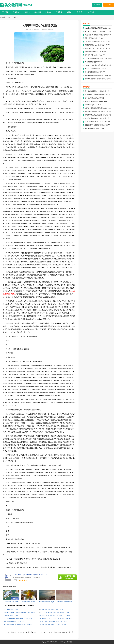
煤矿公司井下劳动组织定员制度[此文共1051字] (55, 613)
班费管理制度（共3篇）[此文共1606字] (98, 45)
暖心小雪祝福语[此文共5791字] (95, 72)
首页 (9, 17)
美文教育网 (54, 642)
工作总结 (16, 12)
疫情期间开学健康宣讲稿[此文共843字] (98, 125)
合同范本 (59, 12)
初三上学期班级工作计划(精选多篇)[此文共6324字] (20, 613)
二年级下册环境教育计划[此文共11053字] (98, 59)
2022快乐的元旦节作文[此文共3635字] (97, 122)
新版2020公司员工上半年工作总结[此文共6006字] (56, 619)
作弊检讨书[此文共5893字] (12, 616)
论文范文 (28, 5)
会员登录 (97, 5)
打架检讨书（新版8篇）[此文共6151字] (53, 625)
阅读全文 (44, 30)
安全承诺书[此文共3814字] (93, 105)
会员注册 (109, 5)
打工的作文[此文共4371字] (12, 610)
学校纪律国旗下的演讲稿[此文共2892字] (98, 76)
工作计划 (5, 12)
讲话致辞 (91, 12)
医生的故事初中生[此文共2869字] (96, 102)
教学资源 (38, 12)
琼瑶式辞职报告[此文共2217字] (14, 622)
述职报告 (27, 12)
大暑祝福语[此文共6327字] (93, 62)
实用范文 (70, 12)
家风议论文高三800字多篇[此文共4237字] (98, 112)
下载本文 (50, 30)
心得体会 (48, 12)
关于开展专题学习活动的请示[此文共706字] (18, 625)
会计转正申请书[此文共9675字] (95, 38)
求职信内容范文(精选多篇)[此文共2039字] (54, 622)
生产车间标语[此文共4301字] (94, 129)
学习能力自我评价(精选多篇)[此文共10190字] (55, 616)
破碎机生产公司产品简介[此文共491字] (23, 632)
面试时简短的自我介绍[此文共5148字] (52, 610)
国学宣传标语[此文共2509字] (94, 98)
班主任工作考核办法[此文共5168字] (96, 69)
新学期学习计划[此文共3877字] (95, 55)
